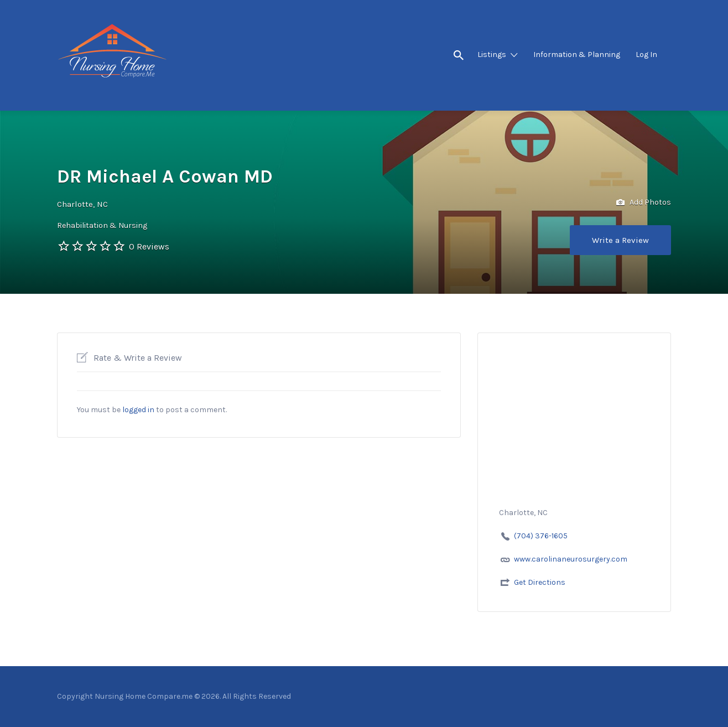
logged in (138, 410)
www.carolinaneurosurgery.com (571, 559)
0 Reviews (149, 246)
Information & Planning (577, 54)
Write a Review (620, 240)
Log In (646, 54)
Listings (492, 54)
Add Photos (644, 203)
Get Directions (540, 582)
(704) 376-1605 (541, 536)
